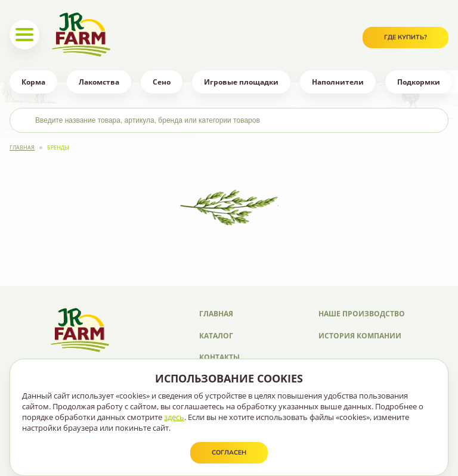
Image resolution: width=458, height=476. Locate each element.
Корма (33, 82)
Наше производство (362, 314)
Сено (162, 82)
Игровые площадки (241, 82)
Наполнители (338, 82)
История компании (360, 336)
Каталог (216, 336)
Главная (22, 147)
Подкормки (419, 82)
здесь (174, 417)
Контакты (219, 357)
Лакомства (99, 82)
